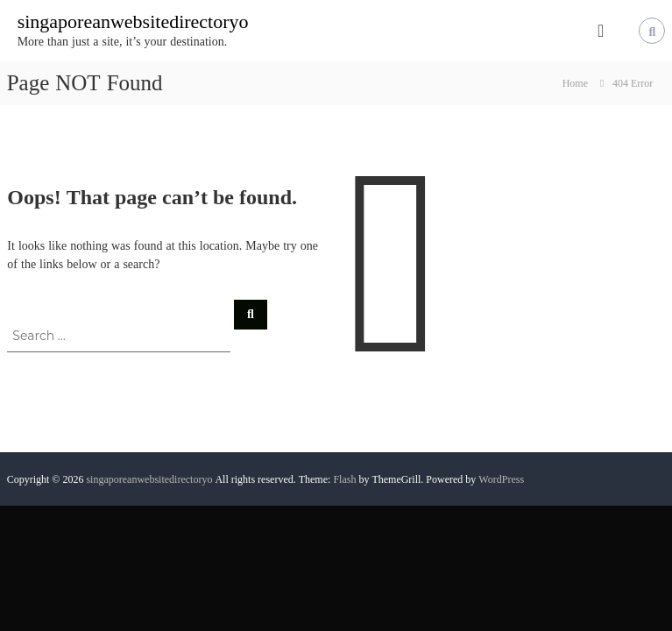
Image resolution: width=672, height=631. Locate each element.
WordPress (501, 479)
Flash (344, 479)
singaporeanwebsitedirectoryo (133, 21)
